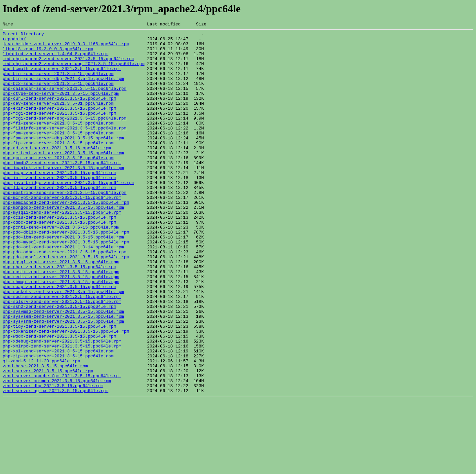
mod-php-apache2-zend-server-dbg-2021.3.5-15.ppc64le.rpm (74, 71)
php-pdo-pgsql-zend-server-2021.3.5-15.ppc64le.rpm (66, 303)
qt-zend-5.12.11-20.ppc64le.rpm (41, 428)
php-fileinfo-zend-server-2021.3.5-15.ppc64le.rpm (64, 149)
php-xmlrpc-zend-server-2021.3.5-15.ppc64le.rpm (62, 410)
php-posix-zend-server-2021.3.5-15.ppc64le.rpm (61, 321)
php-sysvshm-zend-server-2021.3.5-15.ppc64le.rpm (63, 381)
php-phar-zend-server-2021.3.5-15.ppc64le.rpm (59, 315)
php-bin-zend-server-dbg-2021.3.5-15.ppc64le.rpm (63, 89)
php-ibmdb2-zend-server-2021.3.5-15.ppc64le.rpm (62, 190)
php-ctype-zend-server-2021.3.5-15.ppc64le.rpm (61, 107)
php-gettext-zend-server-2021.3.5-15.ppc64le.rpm (63, 178)
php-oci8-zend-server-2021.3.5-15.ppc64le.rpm (59, 256)
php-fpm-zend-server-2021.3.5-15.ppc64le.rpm (58, 155)
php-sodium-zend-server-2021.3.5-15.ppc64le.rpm (62, 351)
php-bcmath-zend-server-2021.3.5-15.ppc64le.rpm (62, 77)
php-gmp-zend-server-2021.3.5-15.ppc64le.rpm (58, 184)
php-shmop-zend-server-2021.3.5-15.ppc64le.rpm (61, 333)
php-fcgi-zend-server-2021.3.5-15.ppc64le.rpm (59, 131)
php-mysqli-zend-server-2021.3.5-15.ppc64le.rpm (62, 250)
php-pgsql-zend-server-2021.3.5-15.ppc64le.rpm (61, 309)
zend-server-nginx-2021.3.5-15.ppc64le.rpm (56, 464)
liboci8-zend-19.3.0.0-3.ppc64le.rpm (48, 54)
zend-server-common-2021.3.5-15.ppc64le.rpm (57, 452)
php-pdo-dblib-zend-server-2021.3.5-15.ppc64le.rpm (66, 273)
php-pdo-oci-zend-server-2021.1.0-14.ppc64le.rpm (63, 291)
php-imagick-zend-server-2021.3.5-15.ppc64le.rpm (63, 196)
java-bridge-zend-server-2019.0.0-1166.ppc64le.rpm (66, 48)
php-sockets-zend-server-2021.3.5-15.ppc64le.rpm (63, 345)
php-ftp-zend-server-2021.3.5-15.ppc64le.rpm (58, 166)
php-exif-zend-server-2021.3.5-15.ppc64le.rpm (59, 125)
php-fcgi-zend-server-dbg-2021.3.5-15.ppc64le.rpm (64, 137)
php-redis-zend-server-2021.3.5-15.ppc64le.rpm (61, 327)
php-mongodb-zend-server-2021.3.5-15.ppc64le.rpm (63, 244)
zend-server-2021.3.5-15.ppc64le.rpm (48, 440)
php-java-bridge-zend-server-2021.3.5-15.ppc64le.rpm (68, 214)
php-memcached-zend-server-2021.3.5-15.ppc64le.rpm (66, 238)
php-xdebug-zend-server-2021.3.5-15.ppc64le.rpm (62, 404)
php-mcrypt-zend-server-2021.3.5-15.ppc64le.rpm (62, 232)
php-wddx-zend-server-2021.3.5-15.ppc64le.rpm (59, 398)
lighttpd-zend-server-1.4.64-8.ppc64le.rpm (56, 59)
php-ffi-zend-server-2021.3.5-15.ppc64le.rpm (58, 143)
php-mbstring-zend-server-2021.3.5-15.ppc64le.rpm (64, 226)
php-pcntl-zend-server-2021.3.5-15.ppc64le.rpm (61, 268)
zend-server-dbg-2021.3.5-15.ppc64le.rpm (53, 458)
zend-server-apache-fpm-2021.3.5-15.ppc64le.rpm (62, 446)
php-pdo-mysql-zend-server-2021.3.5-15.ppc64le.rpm (66, 285)
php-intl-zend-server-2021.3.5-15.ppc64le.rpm (59, 208)
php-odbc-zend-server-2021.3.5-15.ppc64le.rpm (59, 262)
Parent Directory (23, 36)
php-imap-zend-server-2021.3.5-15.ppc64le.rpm (59, 202)
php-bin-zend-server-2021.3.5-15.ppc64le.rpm (58, 83)
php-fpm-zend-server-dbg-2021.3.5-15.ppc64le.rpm (63, 161)
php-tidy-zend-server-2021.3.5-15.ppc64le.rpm (59, 386)
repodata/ (14, 42)
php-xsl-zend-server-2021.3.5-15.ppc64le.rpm (58, 416)
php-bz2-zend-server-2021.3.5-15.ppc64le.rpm (58, 95)
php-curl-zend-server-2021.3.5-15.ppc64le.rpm (59, 113)
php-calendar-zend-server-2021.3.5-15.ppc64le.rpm (64, 101)
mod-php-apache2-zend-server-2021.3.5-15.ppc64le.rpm (68, 65)
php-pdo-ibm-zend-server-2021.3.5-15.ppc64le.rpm (63, 279)
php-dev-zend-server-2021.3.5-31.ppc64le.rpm (58, 119)
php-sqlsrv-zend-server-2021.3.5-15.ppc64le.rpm (62, 357)
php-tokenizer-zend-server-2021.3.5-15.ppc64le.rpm (66, 392)
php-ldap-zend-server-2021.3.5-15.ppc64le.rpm (59, 220)
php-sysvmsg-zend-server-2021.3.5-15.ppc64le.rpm (63, 369)
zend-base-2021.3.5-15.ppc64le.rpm (45, 434)
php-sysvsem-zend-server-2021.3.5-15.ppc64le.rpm (63, 375)
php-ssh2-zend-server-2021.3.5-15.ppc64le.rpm (59, 363)
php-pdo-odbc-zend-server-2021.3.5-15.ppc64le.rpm (64, 297)
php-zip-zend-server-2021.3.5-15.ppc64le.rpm (58, 422)
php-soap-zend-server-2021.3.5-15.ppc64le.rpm (59, 339)
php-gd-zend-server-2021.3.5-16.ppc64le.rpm (57, 172)
